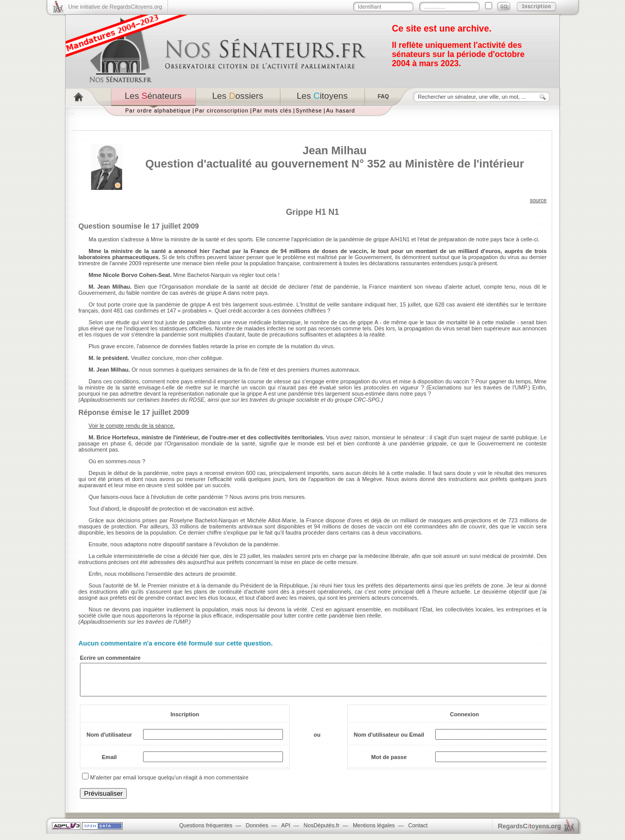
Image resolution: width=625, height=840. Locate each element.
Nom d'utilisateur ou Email (389, 741)
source (538, 200)
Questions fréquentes (206, 831)
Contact (418, 831)
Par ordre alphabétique (158, 110)
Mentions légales (374, 831)
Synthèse (309, 110)
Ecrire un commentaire (110, 658)
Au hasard (341, 110)
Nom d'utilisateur (109, 741)
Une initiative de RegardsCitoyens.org (115, 7)
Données (257, 831)
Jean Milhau (335, 150)
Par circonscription (222, 110)
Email (109, 763)
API (286, 831)
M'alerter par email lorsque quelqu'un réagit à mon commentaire (169, 783)
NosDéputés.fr (322, 831)
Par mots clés (272, 110)
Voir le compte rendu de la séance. (132, 426)
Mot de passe (389, 763)
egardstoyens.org (529, 832)
